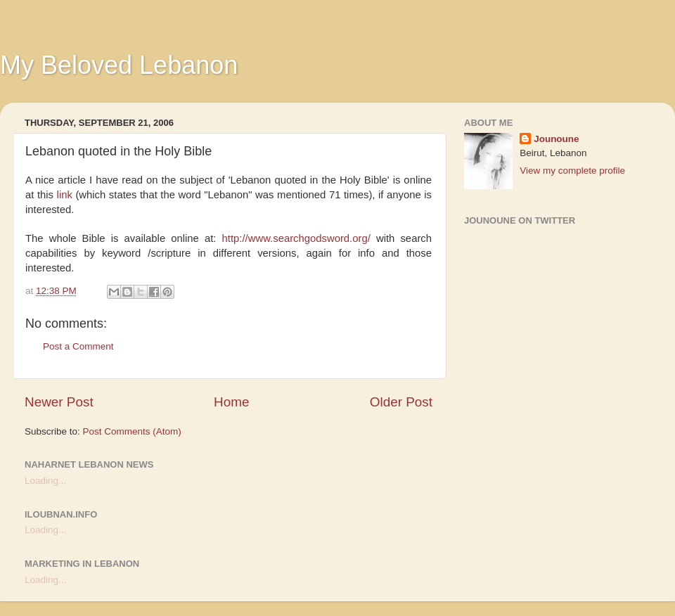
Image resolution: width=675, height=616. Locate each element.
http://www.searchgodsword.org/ (296, 238)
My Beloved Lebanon (119, 65)
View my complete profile (572, 171)
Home (231, 402)
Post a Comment (78, 346)
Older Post (401, 402)
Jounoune (557, 139)
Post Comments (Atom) (132, 431)
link (66, 195)
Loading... (45, 481)
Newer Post (59, 402)
